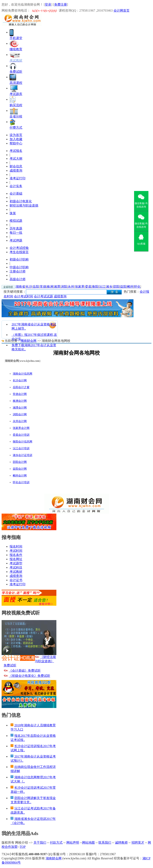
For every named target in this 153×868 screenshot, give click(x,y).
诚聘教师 (121, 843)
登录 (48, 4)
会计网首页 (122, 10)
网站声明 (73, 843)
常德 (43, 287)
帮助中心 (16, 143)
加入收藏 (16, 139)
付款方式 (56, 843)
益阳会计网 (20, 469)
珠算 (13, 213)
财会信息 (16, 166)
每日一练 (16, 233)
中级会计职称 (19, 267)
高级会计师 (18, 279)
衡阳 (95, 287)
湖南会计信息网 (23, 374)
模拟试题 (16, 221)
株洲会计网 (20, 401)
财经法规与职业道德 (24, 205)
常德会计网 (20, 394)
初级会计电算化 (21, 201)
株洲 (50, 287)
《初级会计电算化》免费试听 (29, 676)
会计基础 (16, 193)
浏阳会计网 (20, 414)
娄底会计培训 (21, 435)
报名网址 (16, 559)
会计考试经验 (19, 248)
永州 (71, 287)
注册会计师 (18, 271)
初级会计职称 (19, 259)
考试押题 (16, 240)
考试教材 (16, 572)
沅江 (102, 287)
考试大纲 (16, 159)
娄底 (88, 287)
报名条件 (16, 555)
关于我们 (40, 843)
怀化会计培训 (21, 482)
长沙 (29, 287)
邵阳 (116, 287)
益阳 (123, 287)
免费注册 (61, 4)
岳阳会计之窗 (21, 387)
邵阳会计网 (20, 462)
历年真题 (16, 228)
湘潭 (57, 287)
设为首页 (16, 135)
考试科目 (16, 567)
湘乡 (109, 287)
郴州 (130, 287)
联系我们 (105, 843)
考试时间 (16, 551)
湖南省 (20, 287)
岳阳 (36, 287)
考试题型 (16, 563)
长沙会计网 (20, 380)
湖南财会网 (28, 341)
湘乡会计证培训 (23, 455)
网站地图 (88, 843)
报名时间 (16, 546)
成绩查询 (16, 171)
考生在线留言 (19, 252)
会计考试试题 (43, 296)
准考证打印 (18, 178)
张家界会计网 (21, 428)
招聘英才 (138, 843)
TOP (23, 847)
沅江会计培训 (21, 448)
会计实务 (16, 186)
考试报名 (16, 151)
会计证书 (16, 580)
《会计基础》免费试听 (25, 671)
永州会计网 (20, 421)
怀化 (137, 287)
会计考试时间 (24, 296)
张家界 (80, 287)
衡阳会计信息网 (23, 442)
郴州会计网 (20, 476)
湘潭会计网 (20, 408)
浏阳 (64, 287)
